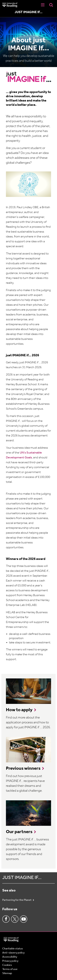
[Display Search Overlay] (51, 5)
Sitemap (7, 973)
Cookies (7, 965)
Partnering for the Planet (17, 900)
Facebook (6, 919)
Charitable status (13, 949)
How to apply (19, 710)
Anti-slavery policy (13, 953)
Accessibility (10, 957)
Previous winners (23, 769)
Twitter (15, 919)
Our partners (19, 832)
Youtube (24, 919)
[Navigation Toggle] (43, 5)
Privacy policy (10, 961)
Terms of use (10, 969)
